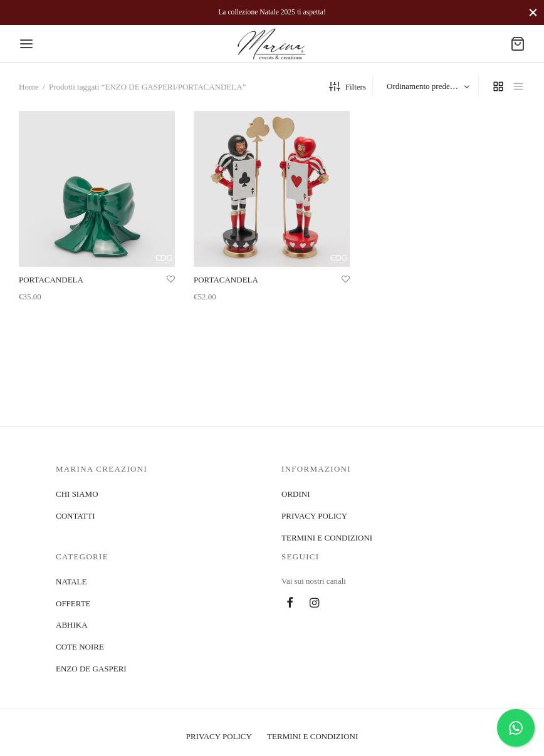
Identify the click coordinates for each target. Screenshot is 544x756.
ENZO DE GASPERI (91, 669)
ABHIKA (72, 625)
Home (29, 87)
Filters (348, 86)
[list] (518, 86)
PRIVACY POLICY (314, 516)
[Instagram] (314, 604)
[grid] (498, 86)
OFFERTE (73, 603)
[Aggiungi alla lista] (171, 279)
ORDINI (296, 494)
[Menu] (26, 44)
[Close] (533, 12)
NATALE (71, 582)
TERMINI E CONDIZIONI (327, 538)
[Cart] (518, 44)
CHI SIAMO (77, 494)
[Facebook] (290, 604)
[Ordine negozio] (427, 87)
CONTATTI (76, 516)
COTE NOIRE (80, 647)
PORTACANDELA (51, 280)
